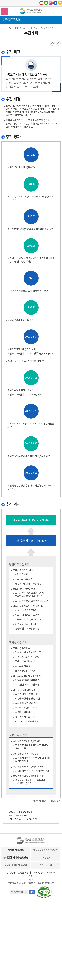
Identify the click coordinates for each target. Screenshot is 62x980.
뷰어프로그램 (46, 865)
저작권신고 (46, 858)
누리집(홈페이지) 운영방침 (16, 858)
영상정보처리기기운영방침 (46, 850)
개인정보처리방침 (16, 850)
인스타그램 (51, 3)
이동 (32, 892)
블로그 (46, 3)
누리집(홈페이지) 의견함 (16, 865)
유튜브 (41, 3)
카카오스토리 (60, 3)
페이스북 (55, 3)
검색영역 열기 (5, 11)
